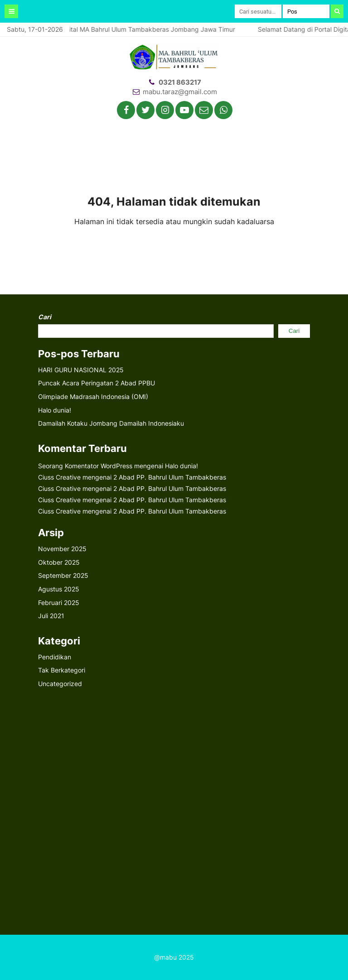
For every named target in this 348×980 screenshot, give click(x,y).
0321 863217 (180, 82)
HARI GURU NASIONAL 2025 (81, 370)
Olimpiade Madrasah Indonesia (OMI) (93, 396)
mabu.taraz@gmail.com (180, 92)
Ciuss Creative (59, 477)
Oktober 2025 (59, 562)
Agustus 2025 (59, 589)
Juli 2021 (51, 616)
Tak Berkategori (62, 670)
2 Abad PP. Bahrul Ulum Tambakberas (170, 477)
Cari (45, 317)
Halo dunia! (55, 410)
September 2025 (63, 575)
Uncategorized (60, 684)
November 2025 (62, 549)
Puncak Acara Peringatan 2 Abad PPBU (97, 383)
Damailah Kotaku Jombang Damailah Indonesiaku (111, 423)
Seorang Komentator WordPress (85, 466)
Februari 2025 (59, 603)
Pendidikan (55, 657)
